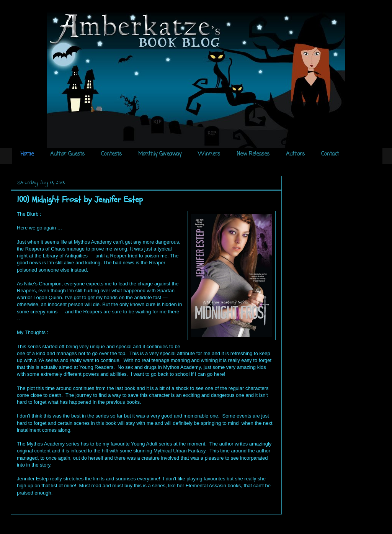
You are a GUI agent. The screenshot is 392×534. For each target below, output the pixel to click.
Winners (209, 154)
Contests (111, 154)
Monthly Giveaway (160, 154)
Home (27, 154)
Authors (295, 154)
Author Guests (67, 154)
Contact (330, 154)
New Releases (253, 154)
